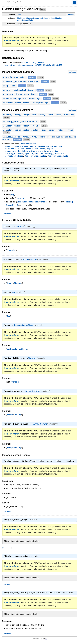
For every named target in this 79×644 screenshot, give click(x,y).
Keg (13, 196)
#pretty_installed (54, 154)
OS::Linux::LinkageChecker (28, 18)
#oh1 (61, 147)
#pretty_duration (34, 154)
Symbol (10, 206)
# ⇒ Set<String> (20, 95)
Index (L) (5, 2)
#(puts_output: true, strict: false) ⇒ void (39, 130)
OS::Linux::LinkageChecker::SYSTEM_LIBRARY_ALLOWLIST (34, 65)
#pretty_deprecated (48, 152)
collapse (72, 72)
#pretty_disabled (14, 154)
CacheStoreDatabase (28, 203)
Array (27, 260)
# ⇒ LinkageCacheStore (19, 90)
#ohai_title (32, 149)
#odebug (9, 147)
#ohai (21, 149)
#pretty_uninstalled (36, 157)
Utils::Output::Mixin (25, 20)
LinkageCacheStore (24, 326)
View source (7, 214)
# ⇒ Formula (15, 78)
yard (45, 640)
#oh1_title (11, 149)
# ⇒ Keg (10, 86)
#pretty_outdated (14, 157)
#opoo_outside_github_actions (21, 152)
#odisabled (43, 147)
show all (71, 14)
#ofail (54, 147)
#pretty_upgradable (58, 157)
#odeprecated (22, 147)
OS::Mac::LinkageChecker (51, 18)
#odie (33, 147)
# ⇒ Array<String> (22, 82)
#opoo (50, 149)
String (43, 203)
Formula (20, 199)
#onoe (43, 149)
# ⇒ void (21, 122)
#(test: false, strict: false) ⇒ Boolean (39, 115)
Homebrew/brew (12, 41)
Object (19, 14)
